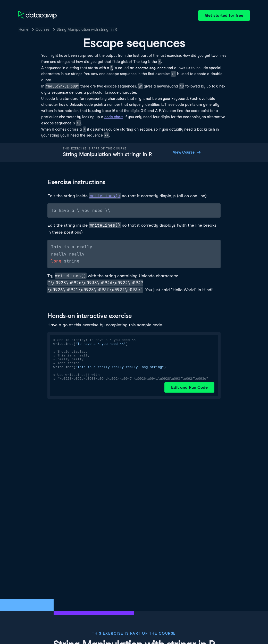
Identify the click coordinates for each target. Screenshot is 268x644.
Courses (43, 29)
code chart (114, 117)
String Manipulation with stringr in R (87, 29)
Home (23, 29)
